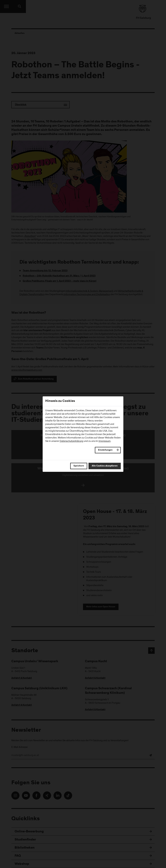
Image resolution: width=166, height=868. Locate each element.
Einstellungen (105, 450)
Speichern (79, 466)
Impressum (105, 441)
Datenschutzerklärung (71, 441)
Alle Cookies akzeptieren (105, 466)
